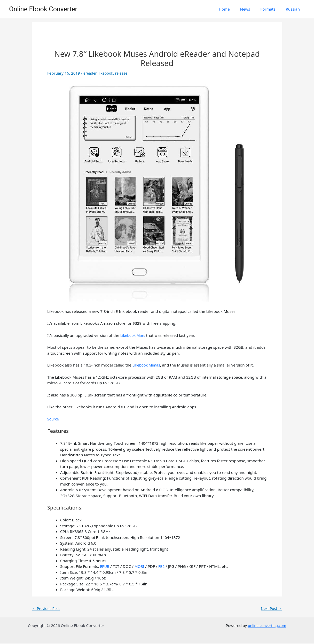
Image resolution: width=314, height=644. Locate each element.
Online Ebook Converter (43, 9)
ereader (90, 73)
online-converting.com (266, 626)
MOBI (140, 566)
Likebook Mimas (147, 365)
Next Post (271, 609)
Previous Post (47, 609)
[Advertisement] (157, 38)
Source (53, 419)
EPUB (105, 566)
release (123, 73)
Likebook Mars (134, 335)
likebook (107, 73)
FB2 (163, 566)
